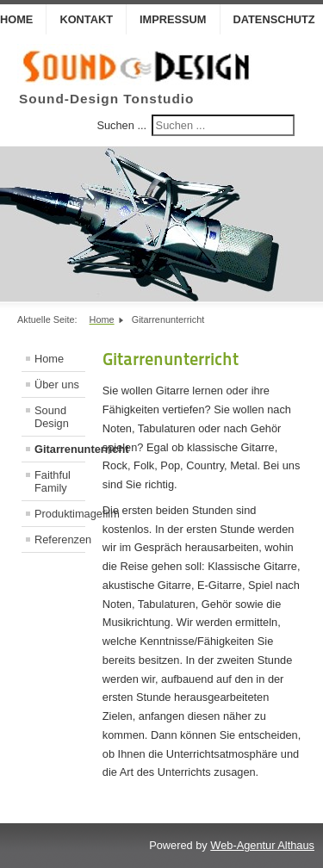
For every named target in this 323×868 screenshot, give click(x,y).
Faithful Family (53, 481)
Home (49, 359)
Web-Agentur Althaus (262, 845)
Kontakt (86, 19)
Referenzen (60, 539)
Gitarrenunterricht (60, 449)
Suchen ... (121, 125)
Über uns (57, 384)
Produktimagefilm (60, 514)
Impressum (173, 19)
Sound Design (52, 417)
